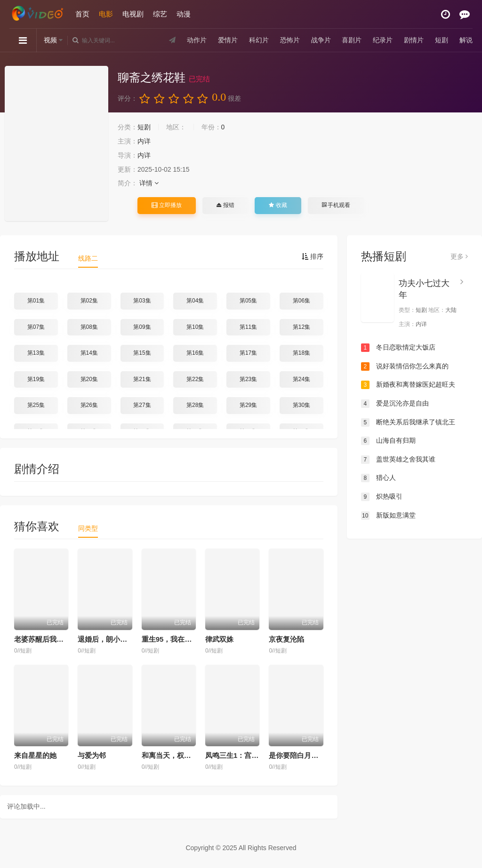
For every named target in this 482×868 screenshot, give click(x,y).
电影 (106, 14)
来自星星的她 (35, 755)
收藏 (278, 205)
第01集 (36, 301)
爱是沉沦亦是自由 (395, 404)
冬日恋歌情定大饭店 (398, 348)
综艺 (160, 14)
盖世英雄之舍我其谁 (398, 460)
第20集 (89, 379)
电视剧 (133, 14)
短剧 (442, 40)
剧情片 (414, 40)
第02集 (89, 301)
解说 (466, 40)
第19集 (36, 379)
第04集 (195, 301)
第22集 (195, 379)
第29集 (248, 405)
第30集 (301, 405)
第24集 (301, 379)
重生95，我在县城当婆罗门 (185, 639)
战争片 (321, 40)
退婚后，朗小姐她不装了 (116, 639)
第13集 (36, 353)
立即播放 (167, 205)
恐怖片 (290, 40)
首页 (82, 14)
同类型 (88, 528)
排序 (313, 256)
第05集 (248, 301)
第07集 (36, 327)
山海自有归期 (388, 441)
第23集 (248, 379)
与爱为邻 (92, 755)
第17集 (248, 353)
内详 (144, 141)
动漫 (184, 14)
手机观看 (336, 205)
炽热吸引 (382, 497)
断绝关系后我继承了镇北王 (408, 422)
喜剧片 (352, 40)
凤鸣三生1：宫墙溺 (235, 755)
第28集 (195, 405)
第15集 (142, 353)
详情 (149, 183)
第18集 (301, 353)
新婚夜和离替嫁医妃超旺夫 (408, 385)
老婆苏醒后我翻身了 (46, 639)
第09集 (142, 327)
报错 (225, 205)
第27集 (142, 405)
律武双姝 (219, 639)
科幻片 (259, 40)
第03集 (142, 301)
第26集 (89, 405)
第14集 (89, 353)
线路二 (88, 258)
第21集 (142, 379)
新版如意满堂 (388, 516)
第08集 (89, 327)
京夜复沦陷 (286, 639)
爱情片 (228, 40)
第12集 (301, 327)
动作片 (197, 40)
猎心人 (378, 478)
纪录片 (383, 40)
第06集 (301, 301)
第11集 (248, 327)
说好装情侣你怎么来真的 (405, 366)
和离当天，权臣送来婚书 (181, 755)
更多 (459, 256)
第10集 (195, 327)
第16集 (195, 353)
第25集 (36, 405)
